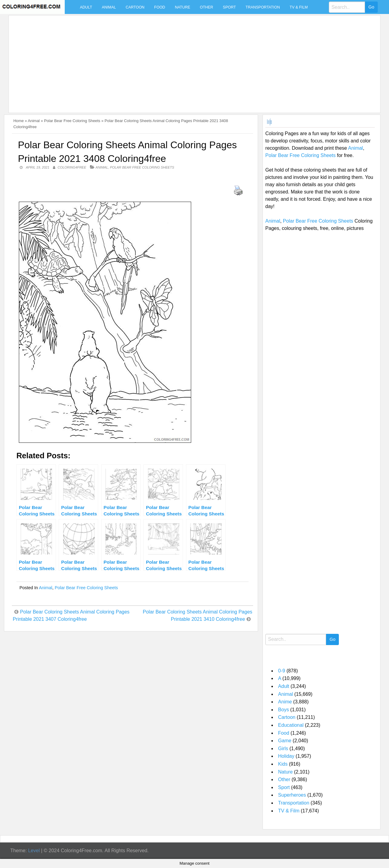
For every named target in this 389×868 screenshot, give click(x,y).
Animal (109, 7)
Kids (283, 764)
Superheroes (292, 795)
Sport (229, 7)
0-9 (282, 671)
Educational (291, 725)
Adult (86, 7)
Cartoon (135, 7)
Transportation (263, 7)
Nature (182, 7)
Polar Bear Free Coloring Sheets (72, 121)
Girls (283, 748)
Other (207, 7)
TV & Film (299, 7)
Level (34, 851)
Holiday (286, 756)
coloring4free (72, 167)
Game (285, 741)
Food (160, 7)
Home (19, 121)
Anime (285, 702)
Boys (284, 710)
